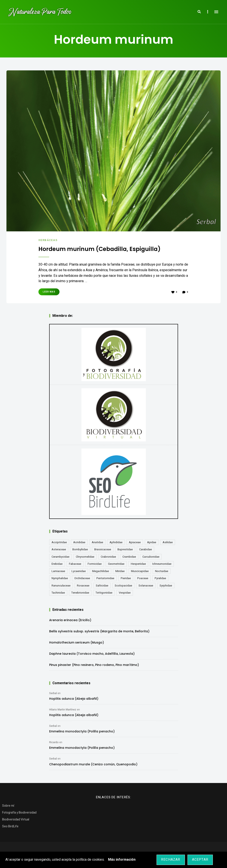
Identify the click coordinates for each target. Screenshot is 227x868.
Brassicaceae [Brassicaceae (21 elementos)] (103, 549)
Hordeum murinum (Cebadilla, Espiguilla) (103, 249)
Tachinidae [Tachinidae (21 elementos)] (58, 592)
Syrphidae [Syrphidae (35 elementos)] (166, 585)
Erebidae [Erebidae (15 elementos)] (57, 564)
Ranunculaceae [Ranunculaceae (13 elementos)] (61, 585)
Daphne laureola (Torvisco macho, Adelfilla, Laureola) (92, 653)
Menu (216, 12)
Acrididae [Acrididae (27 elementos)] (79, 542)
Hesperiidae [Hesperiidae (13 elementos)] (138, 564)
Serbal (53, 693)
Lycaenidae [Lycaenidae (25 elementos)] (79, 571)
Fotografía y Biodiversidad (19, 812)
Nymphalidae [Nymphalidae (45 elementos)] (60, 578)
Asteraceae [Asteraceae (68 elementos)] (59, 549)
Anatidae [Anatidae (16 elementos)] (97, 542)
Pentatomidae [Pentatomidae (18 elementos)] (105, 578)
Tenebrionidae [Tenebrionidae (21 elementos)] (80, 592)
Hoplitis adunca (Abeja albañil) (74, 698)
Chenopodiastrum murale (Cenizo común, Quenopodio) (93, 764)
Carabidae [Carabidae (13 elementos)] (145, 549)
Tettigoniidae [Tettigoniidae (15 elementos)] (104, 592)
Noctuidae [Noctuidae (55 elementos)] (162, 571)
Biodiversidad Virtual (16, 819)
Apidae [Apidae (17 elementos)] (152, 542)
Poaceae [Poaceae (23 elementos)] (143, 578)
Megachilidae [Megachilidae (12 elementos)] (101, 571)
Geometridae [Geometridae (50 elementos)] (116, 564)
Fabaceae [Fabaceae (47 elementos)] (75, 564)
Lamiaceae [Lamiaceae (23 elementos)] (58, 571)
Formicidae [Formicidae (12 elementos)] (95, 564)
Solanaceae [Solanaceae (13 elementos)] (146, 585)
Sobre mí (8, 805)
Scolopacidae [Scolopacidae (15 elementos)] (123, 585)
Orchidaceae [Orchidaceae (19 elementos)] (82, 578)
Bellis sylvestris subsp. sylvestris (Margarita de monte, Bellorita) (99, 631)
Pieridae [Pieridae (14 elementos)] (126, 578)
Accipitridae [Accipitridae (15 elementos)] (59, 542)
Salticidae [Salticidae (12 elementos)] (102, 585)
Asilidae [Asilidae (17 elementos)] (168, 542)
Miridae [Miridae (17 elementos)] (120, 571)
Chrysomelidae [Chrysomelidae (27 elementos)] (85, 556)
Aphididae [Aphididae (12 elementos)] (116, 542)
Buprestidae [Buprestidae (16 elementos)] (125, 549)
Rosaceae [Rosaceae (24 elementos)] (83, 585)
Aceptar (200, 860)
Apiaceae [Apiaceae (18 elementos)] (135, 542)
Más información (122, 860)
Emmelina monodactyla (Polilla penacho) (82, 731)
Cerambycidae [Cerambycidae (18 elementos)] (60, 556)
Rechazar (171, 860)
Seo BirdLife (10, 826)
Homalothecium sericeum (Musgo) (77, 642)
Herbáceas (48, 240)
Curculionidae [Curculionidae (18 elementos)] (151, 556)
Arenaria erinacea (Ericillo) (70, 620)
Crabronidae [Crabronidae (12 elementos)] (108, 556)
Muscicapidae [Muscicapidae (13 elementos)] (140, 571)
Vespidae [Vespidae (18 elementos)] (125, 592)
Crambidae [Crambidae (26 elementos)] (129, 556)
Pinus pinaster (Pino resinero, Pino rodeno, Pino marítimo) (94, 665)
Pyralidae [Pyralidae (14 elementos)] (160, 578)
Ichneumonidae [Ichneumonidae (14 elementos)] (162, 564)
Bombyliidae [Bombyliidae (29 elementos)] (80, 549)
